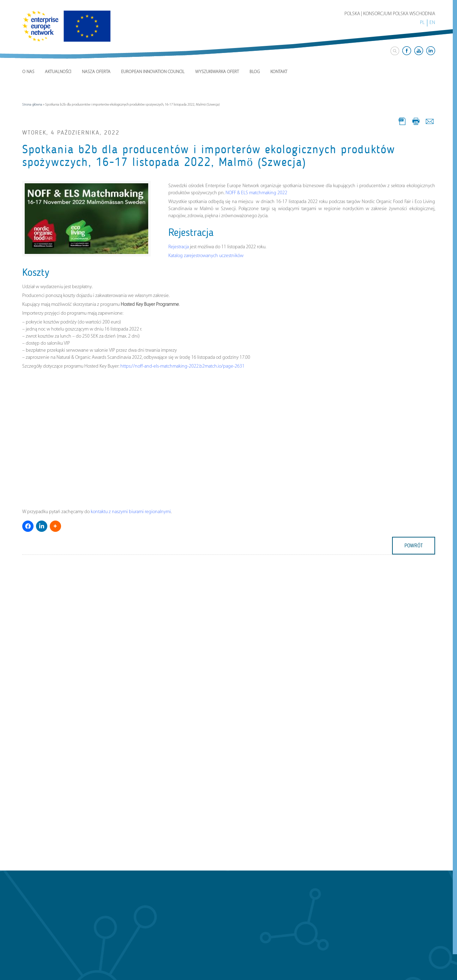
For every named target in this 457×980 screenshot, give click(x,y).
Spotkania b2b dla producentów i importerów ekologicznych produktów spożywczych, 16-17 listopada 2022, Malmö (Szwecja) (209, 156)
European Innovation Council (153, 72)
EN (432, 23)
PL (422, 23)
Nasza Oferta (96, 72)
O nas (28, 72)
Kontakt (279, 72)
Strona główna (32, 105)
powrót (414, 546)
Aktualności (58, 72)
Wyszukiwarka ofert (217, 72)
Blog (255, 72)
